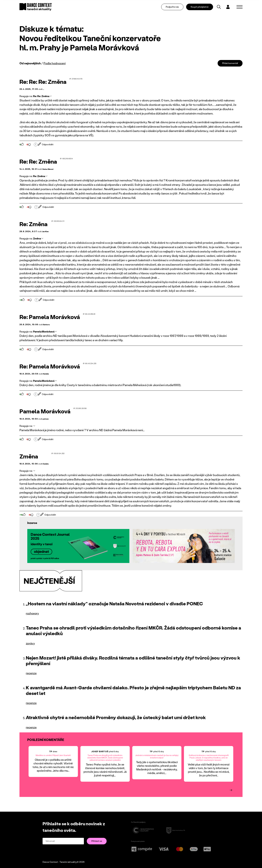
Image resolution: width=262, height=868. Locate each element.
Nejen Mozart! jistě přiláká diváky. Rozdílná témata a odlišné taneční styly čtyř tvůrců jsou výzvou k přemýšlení (133, 660)
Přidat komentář (230, 63)
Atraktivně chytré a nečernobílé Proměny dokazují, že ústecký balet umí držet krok (116, 717)
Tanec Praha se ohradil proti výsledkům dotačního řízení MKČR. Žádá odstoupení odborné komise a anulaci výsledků (133, 631)
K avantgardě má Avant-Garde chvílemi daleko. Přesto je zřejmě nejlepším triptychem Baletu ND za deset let (133, 690)
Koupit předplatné (202, 8)
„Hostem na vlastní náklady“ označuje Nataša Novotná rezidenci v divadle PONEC (114, 604)
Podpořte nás (175, 8)
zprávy (30, 643)
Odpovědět (46, 144)
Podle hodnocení (54, 63)
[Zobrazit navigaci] (240, 8)
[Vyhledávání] (221, 8)
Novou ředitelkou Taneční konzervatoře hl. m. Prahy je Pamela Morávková (90, 43)
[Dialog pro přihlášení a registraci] (231, 8)
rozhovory (32, 613)
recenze (31, 673)
